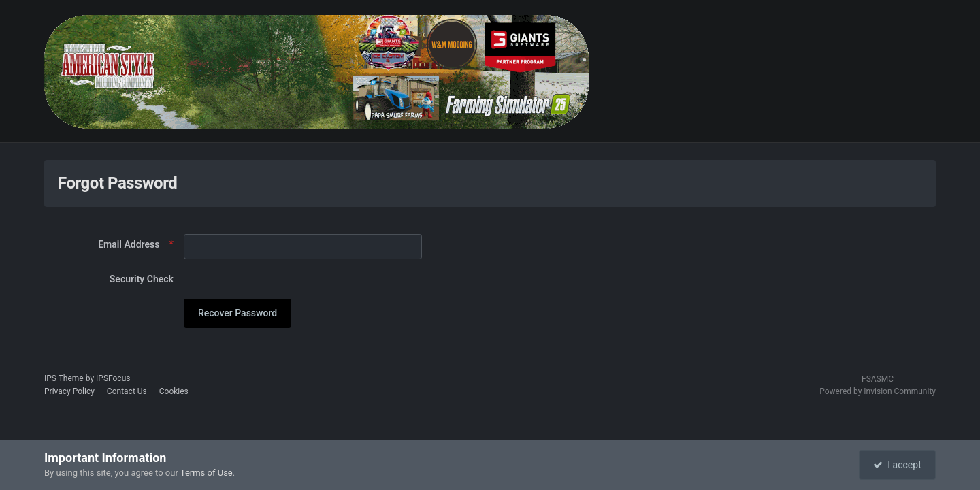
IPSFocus (113, 378)
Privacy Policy (69, 391)
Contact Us (127, 391)
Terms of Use (207, 473)
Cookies (174, 391)
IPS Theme (64, 378)
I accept (897, 465)
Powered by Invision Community (878, 391)
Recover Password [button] (238, 313)
